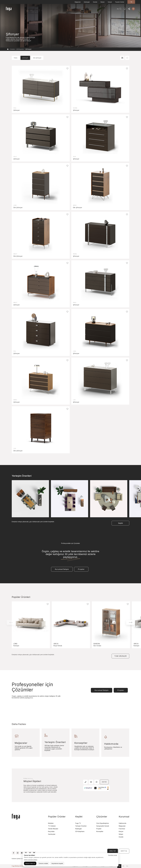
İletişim (103, 2)
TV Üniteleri (52, 826)
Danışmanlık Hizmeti (75, 9)
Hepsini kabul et (30, 863)
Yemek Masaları (53, 829)
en (123, 866)
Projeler (50, 9)
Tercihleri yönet (113, 855)
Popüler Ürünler (120, 2)
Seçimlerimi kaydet (57, 863)
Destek (95, 2)
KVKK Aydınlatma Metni (31, 860)
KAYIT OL (124, 851)
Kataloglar (87, 2)
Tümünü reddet (43, 863)
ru (127, 866)
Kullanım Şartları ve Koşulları (20, 859)
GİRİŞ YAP (113, 851)
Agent (85, 9)
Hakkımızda (122, 823)
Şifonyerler (20, 49)
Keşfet (56, 9)
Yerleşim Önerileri (81, 826)
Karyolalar (51, 831)
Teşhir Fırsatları (40, 9)
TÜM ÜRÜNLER (120, 656)
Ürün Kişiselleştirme (103, 823)
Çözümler (102, 817)
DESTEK (104, 782)
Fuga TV (78, 823)
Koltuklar (51, 823)
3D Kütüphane (80, 831)
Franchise (122, 829)
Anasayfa (24, 9)
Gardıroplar (52, 834)
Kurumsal (63, 9)
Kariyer (110, 2)
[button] (131, 622)
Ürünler (31, 9)
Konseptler (100, 831)
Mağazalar (78, 2)
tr (131, 2)
